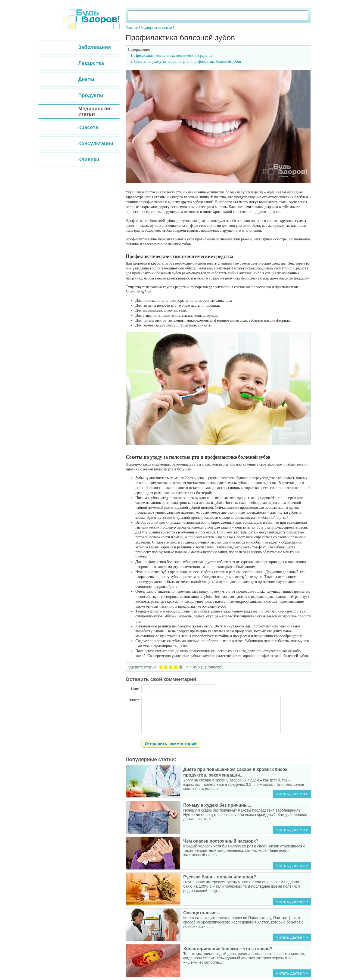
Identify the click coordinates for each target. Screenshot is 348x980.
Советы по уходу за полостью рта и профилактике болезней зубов (188, 62)
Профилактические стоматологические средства (173, 56)
